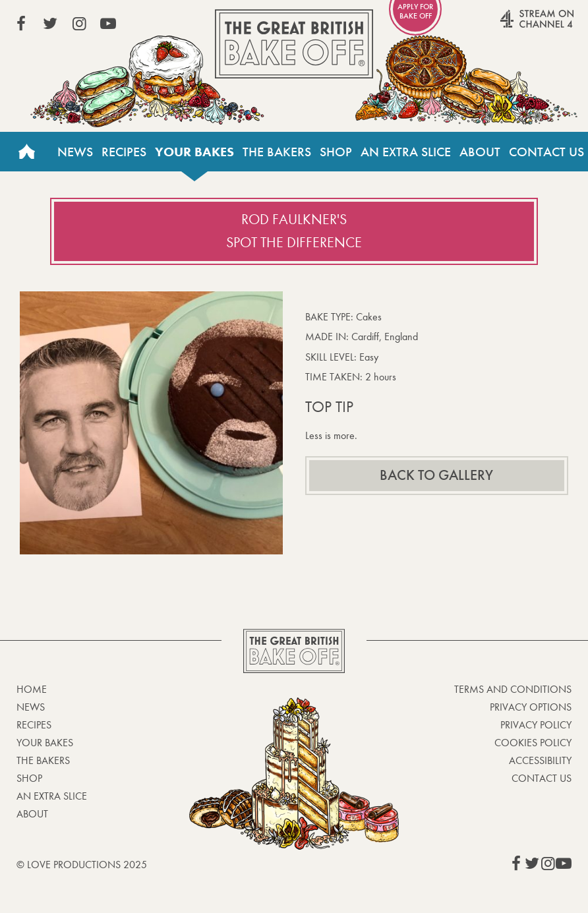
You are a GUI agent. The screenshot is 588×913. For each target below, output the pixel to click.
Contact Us (546, 152)
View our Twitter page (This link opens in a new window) (50, 24)
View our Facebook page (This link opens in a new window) (21, 24)
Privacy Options (531, 707)
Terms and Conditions (513, 689)
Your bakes (194, 152)
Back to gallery (436, 475)
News (75, 152)
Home (26, 152)
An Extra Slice (406, 152)
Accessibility (540, 760)
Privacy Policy (536, 725)
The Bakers (277, 152)
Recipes (124, 152)
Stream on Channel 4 (512, 26)
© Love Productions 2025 (82, 865)
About (480, 152)
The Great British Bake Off (294, 44)
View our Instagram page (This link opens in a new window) (79, 24)
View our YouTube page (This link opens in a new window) (108, 24)
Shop (336, 152)
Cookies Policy (533, 743)
